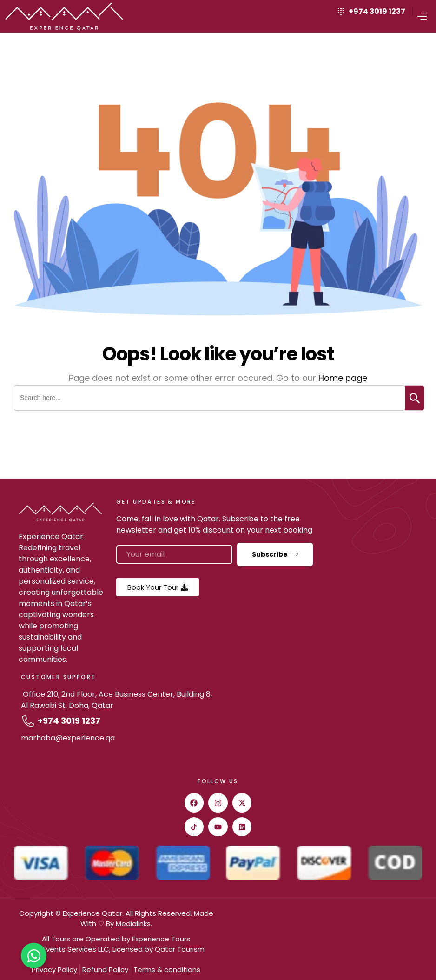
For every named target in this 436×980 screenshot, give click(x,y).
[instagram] (218, 803)
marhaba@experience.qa (68, 738)
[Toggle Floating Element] (34, 956)
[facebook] (194, 803)
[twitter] (242, 803)
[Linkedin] (242, 827)
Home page (343, 378)
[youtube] (218, 827)
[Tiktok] (194, 827)
